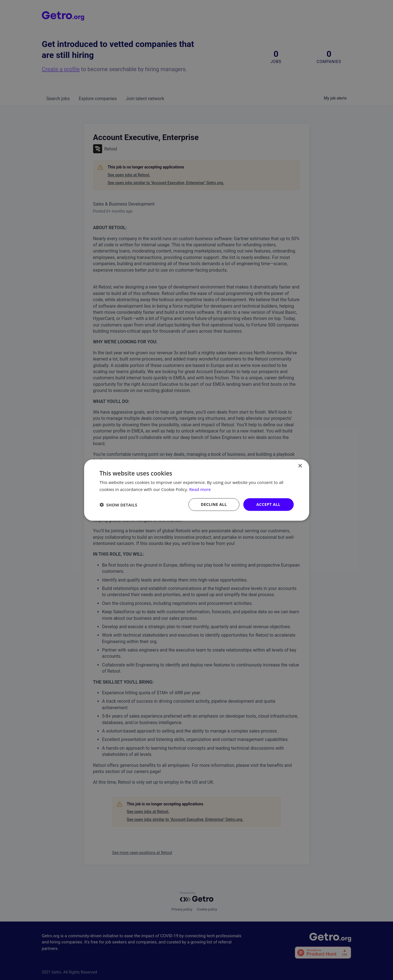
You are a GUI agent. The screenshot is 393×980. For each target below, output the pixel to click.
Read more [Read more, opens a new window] (200, 489)
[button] (118, 504)
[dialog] (196, 490)
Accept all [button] (268, 504)
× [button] (300, 466)
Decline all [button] (214, 504)
